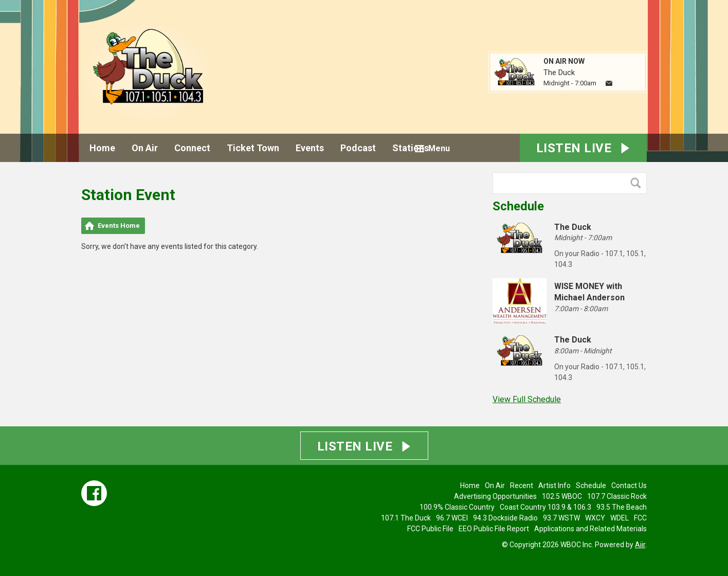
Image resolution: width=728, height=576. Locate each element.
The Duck (559, 73)
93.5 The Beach (622, 507)
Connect (192, 148)
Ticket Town (253, 148)
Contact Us (629, 485)
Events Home (119, 226)
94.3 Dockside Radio (505, 518)
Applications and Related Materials (590, 529)
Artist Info (554, 485)
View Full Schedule (527, 399)
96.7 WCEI (452, 518)
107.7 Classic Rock (617, 496)
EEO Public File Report (494, 529)
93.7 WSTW (561, 518)
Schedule (518, 206)
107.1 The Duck (406, 518)
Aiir (640, 545)
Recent (522, 485)
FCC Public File (430, 529)
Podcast (358, 148)
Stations (411, 148)
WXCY (595, 518)
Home (102, 148)
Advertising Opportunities (495, 496)
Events (310, 148)
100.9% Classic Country (457, 507)
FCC (640, 518)
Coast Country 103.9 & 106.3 (545, 507)
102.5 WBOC (562, 496)
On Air (145, 148)
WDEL (620, 518)
